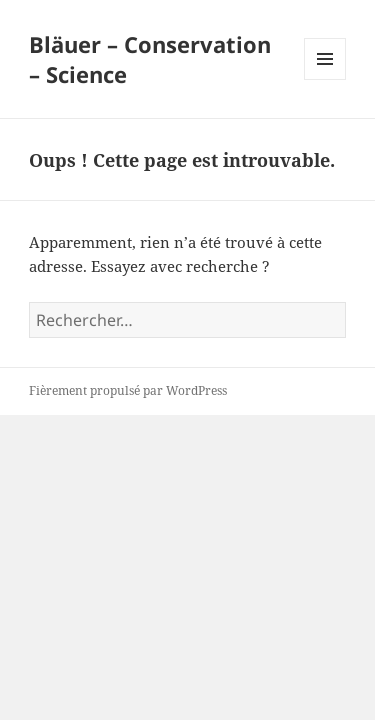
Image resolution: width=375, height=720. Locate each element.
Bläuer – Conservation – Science (150, 59)
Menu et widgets (325, 79)
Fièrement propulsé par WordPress (128, 390)
